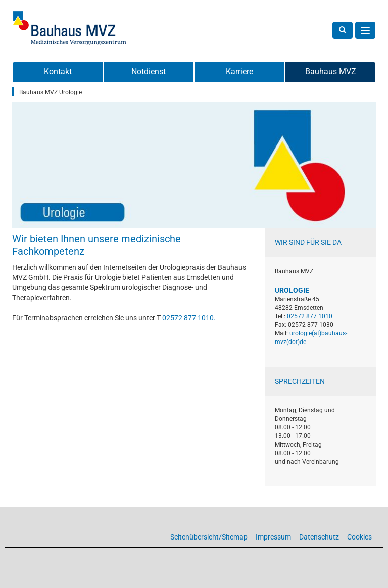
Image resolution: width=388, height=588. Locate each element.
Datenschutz (319, 537)
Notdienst (149, 71)
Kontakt (58, 71)
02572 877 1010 (188, 318)
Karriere (239, 71)
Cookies (359, 537)
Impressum (273, 537)
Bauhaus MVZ (331, 71)
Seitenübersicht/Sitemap (209, 537)
